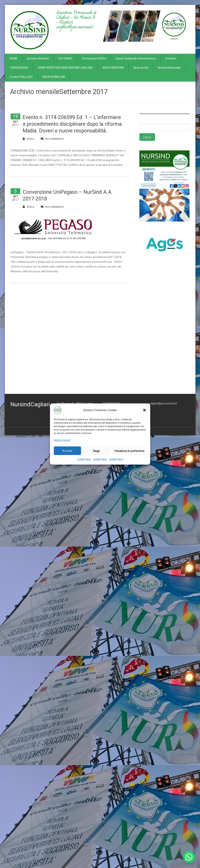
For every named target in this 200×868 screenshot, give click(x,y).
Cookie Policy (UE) (21, 77)
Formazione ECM (94, 58)
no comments (52, 139)
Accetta (67, 451)
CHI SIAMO (65, 58)
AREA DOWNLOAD (54, 77)
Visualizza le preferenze (129, 451)
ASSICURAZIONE (113, 68)
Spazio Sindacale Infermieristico (136, 58)
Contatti (171, 58)
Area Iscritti (141, 68)
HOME (14, 58)
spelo (28, 139)
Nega (96, 451)
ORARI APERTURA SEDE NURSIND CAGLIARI (65, 68)
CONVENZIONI (19, 68)
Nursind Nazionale (169, 68)
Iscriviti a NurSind (38, 58)
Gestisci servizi (62, 440)
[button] (145, 410)
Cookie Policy (84, 459)
